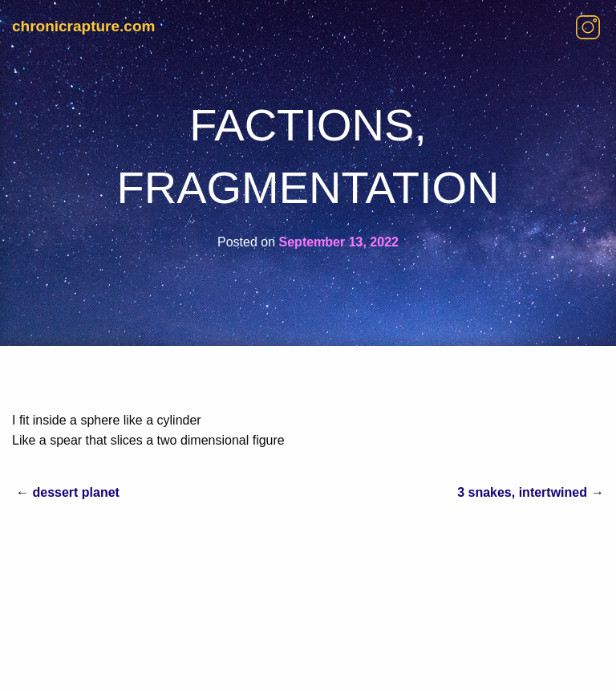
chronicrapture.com (83, 26)
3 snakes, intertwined (522, 492)
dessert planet (75, 492)
